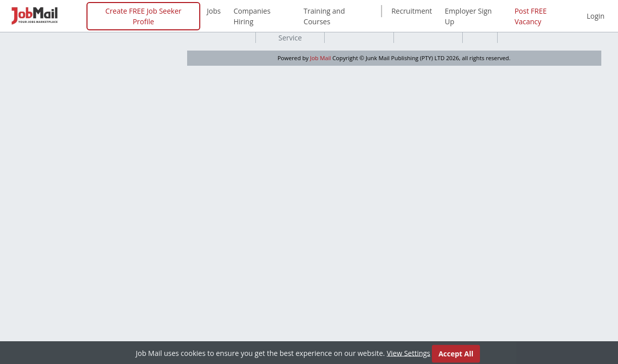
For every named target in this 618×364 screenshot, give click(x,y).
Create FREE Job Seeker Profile (143, 16)
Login (595, 16)
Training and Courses (324, 16)
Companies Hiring (252, 16)
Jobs (214, 11)
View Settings (409, 354)
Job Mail (320, 58)
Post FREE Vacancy (531, 16)
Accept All (456, 355)
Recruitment (412, 11)
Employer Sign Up (469, 16)
